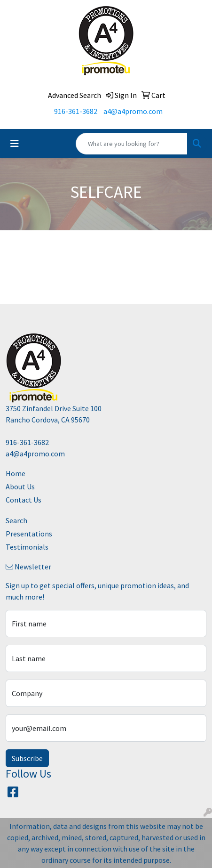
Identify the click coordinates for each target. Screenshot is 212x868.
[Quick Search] (132, 144)
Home (16, 473)
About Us (20, 487)
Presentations (29, 534)
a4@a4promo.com (133, 111)
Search (16, 520)
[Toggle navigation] (15, 144)
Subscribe (27, 758)
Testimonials (27, 547)
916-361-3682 (76, 111)
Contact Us (24, 500)
